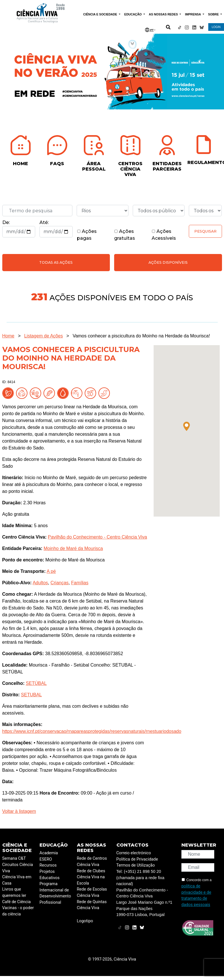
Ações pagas (87, 235)
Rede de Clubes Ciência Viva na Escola (91, 877)
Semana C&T (14, 858)
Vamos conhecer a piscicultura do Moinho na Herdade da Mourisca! (141, 336)
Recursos (48, 865)
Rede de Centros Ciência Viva (92, 862)
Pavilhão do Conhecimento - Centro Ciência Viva (97, 537)
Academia (49, 853)
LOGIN (216, 27)
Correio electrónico (134, 853)
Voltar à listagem (19, 811)
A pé (51, 571)
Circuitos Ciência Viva (18, 868)
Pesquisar (205, 231)
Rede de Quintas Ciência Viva (92, 905)
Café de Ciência (17, 902)
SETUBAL (31, 695)
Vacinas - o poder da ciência (18, 911)
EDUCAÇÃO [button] (133, 14)
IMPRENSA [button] (193, 14)
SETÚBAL (36, 683)
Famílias (80, 583)
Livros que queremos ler (14, 892)
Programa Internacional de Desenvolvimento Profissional (55, 893)
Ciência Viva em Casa (17, 880)
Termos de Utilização (136, 865)
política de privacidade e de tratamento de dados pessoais (196, 895)
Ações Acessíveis (164, 235)
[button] (187, 426)
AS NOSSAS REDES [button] (164, 14)
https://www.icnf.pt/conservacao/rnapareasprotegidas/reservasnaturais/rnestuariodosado (92, 731)
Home (8, 336)
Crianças (59, 583)
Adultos (40, 583)
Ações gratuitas (125, 235)
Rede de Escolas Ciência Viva (92, 892)
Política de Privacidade (137, 859)
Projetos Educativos (49, 875)
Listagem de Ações (43, 336)
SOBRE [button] (214, 14)
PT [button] (149, 30)
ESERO (46, 859)
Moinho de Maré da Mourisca (73, 548)
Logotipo (85, 921)
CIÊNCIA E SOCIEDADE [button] (101, 14)
